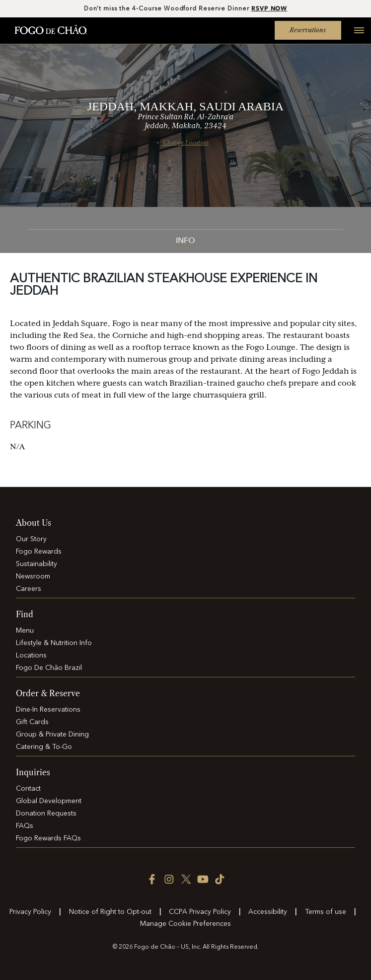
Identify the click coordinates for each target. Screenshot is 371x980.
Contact (28, 789)
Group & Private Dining (52, 735)
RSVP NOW (269, 8)
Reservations (308, 30)
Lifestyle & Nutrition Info (54, 643)
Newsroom (33, 576)
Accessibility (268, 912)
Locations (31, 655)
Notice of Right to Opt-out (110, 912)
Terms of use (326, 912)
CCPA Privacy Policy (200, 912)
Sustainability (37, 564)
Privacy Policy (30, 912)
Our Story (31, 539)
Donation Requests (46, 814)
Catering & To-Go (44, 747)
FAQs (25, 826)
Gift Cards (32, 722)
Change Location (186, 143)
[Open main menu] (355, 36)
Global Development (49, 801)
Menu (25, 631)
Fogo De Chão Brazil (49, 668)
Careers (29, 589)
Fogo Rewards (39, 552)
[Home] (51, 30)
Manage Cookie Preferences (185, 924)
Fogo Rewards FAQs (48, 838)
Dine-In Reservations (48, 710)
